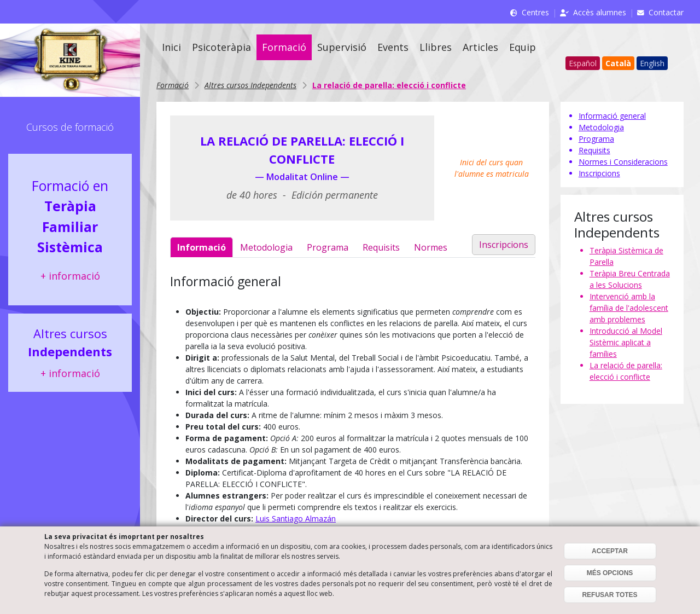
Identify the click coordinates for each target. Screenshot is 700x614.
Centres (535, 12)
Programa (328, 247)
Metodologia (266, 247)
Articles (480, 47)
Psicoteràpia (221, 47)
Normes (431, 247)
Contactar (666, 12)
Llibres (436, 47)
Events (393, 47)
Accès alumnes (600, 12)
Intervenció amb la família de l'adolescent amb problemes (629, 308)
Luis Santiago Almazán (296, 519)
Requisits (381, 247)
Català (618, 63)
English (652, 63)
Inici (171, 47)
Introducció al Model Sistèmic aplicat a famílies (626, 342)
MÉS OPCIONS (610, 573)
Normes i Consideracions (623, 162)
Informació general (612, 116)
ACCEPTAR (610, 551)
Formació (284, 47)
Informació (202, 247)
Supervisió (342, 47)
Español (583, 63)
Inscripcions (504, 245)
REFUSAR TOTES (609, 595)
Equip (523, 47)
